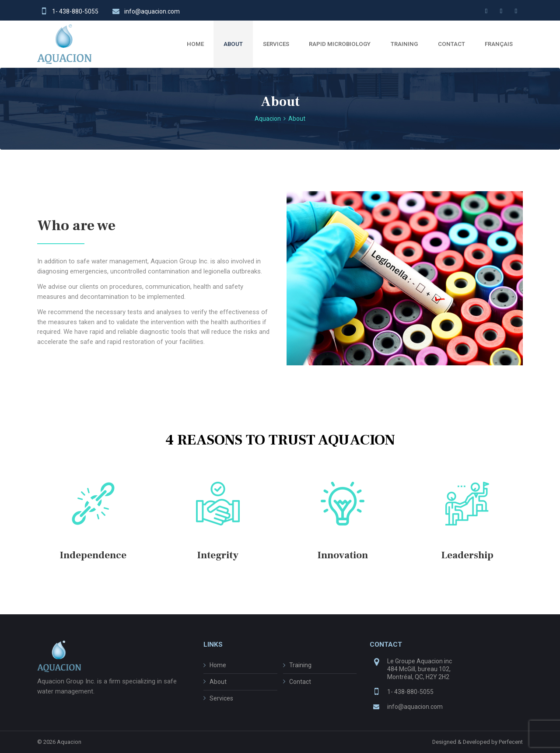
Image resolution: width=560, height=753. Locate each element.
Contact (300, 682)
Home (218, 665)
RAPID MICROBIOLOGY (340, 44)
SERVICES (276, 44)
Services (221, 698)
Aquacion (69, 742)
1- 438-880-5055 (75, 11)
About (218, 682)
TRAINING (404, 44)
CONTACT (451, 44)
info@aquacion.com (152, 11)
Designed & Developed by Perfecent (478, 742)
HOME (195, 44)
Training (300, 665)
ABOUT (233, 44)
